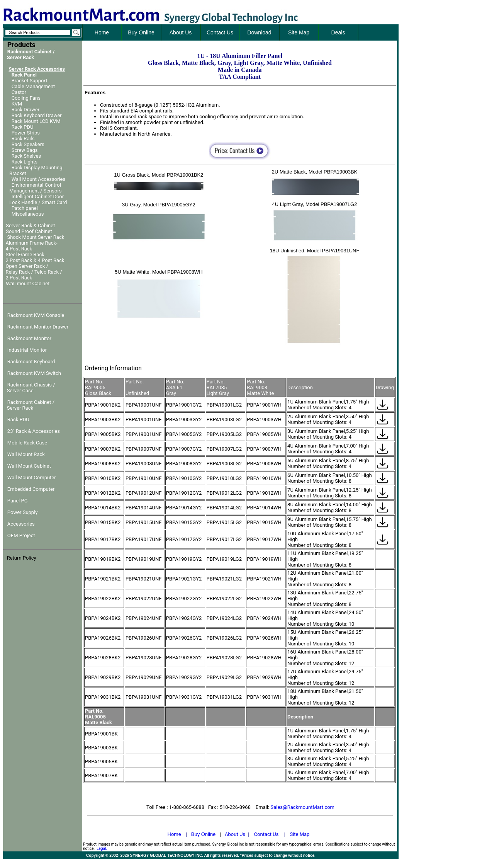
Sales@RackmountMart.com (302, 807)
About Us (235, 834)
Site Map (300, 834)
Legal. (102, 849)
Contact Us (266, 834)
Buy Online (204, 834)
